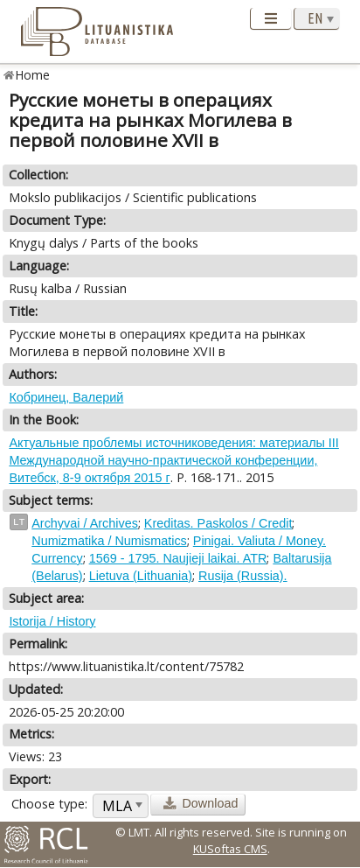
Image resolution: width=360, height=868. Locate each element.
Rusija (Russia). (243, 576)
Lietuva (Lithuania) (141, 576)
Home (33, 75)
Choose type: (49, 804)
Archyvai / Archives (85, 523)
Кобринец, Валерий (66, 397)
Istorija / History (52, 621)
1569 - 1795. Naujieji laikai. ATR (178, 558)
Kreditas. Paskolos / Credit (218, 523)
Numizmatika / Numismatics (109, 541)
